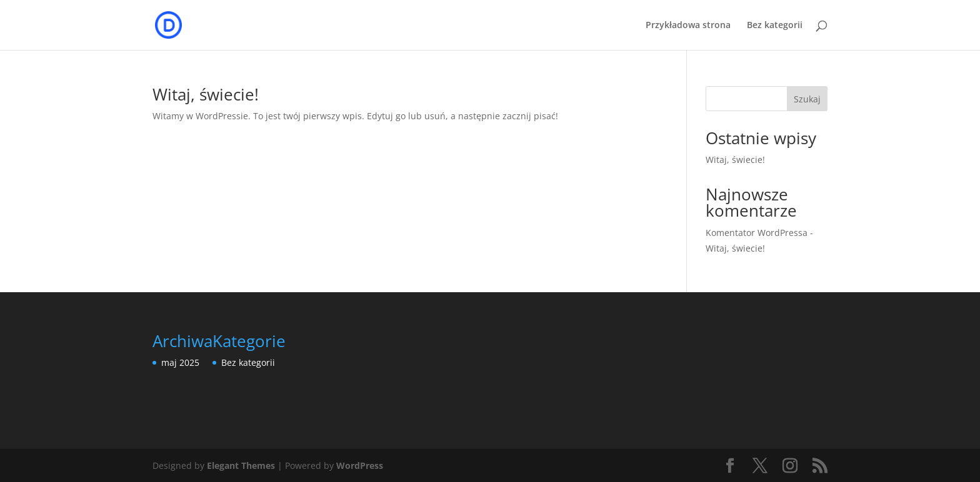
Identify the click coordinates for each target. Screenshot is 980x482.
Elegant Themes (241, 465)
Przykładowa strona (688, 26)
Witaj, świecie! (206, 94)
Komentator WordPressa (757, 233)
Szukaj (807, 99)
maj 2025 (180, 362)
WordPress (360, 465)
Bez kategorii (775, 26)
